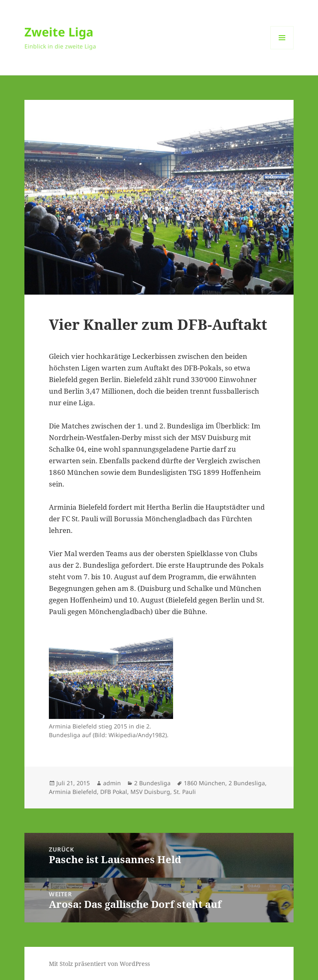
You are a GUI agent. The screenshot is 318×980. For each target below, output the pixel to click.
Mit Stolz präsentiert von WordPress (99, 964)
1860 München (205, 783)
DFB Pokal (114, 792)
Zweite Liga (59, 32)
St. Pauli (185, 792)
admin (112, 783)
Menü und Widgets (282, 49)
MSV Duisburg (150, 792)
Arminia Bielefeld (73, 792)
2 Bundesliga (152, 783)
